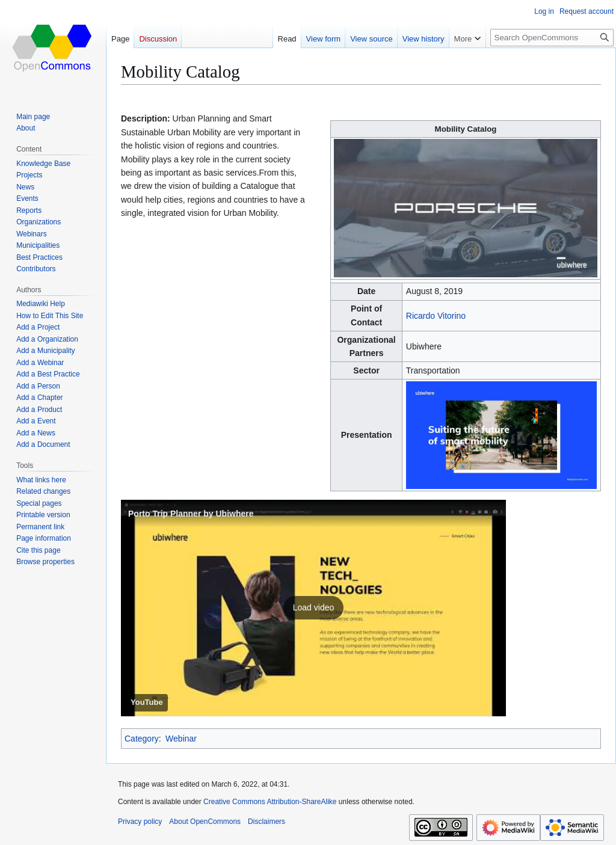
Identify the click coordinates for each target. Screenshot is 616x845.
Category (142, 739)
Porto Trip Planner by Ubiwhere (191, 514)
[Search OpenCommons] (552, 38)
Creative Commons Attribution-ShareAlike (270, 802)
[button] (313, 608)
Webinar (181, 739)
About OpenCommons (205, 822)
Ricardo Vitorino (436, 316)
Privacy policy (140, 822)
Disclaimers (266, 822)
